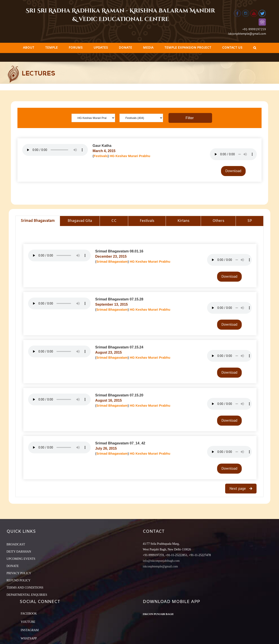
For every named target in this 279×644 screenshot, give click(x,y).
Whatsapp (29, 638)
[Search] (255, 48)
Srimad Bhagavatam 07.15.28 (119, 299)
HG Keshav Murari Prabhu (130, 156)
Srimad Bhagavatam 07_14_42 (120, 443)
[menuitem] (29, 48)
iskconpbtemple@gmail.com (247, 34)
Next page (238, 488)
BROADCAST (16, 544)
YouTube (28, 622)
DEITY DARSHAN (19, 552)
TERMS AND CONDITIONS (25, 588)
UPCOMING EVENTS (21, 559)
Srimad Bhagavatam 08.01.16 (119, 251)
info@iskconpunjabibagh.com (161, 561)
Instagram (30, 630)
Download (233, 171)
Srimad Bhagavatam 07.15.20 (119, 395)
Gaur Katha (102, 146)
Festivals (101, 156)
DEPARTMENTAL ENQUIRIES (27, 595)
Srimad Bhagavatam (112, 261)
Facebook (29, 614)
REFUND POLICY (19, 580)
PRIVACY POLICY (19, 573)
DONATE (13, 566)
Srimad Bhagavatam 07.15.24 (119, 347)
